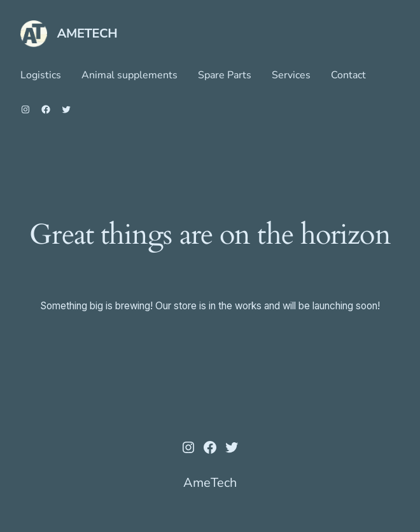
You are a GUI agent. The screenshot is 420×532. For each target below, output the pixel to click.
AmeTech (87, 33)
